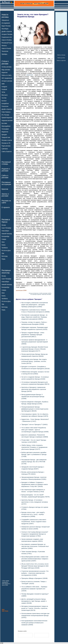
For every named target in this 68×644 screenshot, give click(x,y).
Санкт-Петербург (6, 228)
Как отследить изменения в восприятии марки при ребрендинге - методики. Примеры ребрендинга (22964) (35, 305)
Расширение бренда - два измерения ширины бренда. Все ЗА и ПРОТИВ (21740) (34, 462)
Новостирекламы (5, 16)
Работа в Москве (61, 55)
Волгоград (5, 256)
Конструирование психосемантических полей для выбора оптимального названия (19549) (34, 623)
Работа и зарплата (61, 61)
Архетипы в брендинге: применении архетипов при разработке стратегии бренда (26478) (34, 389)
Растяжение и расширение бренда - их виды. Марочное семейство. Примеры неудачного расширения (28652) (34, 317)
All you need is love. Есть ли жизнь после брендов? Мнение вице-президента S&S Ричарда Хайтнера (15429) (35, 566)
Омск (3, 242)
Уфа (3, 253)
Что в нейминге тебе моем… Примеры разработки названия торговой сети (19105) (34, 589)
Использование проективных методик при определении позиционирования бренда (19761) (35, 615)
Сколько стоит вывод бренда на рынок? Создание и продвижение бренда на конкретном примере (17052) (35, 534)
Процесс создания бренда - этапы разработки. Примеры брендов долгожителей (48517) (33, 335)
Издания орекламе (6, 170)
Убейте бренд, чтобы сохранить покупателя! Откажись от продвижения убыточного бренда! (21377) (34, 447)
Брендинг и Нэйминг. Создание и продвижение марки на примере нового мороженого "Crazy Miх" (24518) (35, 484)
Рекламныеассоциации (6, 183)
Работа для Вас (61, 58)
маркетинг (30, 75)
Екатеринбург (5, 236)
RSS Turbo (5, 611)
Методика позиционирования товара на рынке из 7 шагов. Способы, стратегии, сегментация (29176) (35, 608)
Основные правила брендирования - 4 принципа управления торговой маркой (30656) (35, 342)
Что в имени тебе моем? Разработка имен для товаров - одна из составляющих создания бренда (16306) (35, 430)
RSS (3, 610)
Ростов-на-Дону (6, 251)
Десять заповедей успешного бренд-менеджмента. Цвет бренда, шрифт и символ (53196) (34, 601)
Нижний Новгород (7, 234)
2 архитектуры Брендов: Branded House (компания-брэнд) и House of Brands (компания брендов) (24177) (35, 349)
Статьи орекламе (5, 62)
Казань (4, 245)
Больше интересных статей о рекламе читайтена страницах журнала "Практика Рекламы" (40, 294)
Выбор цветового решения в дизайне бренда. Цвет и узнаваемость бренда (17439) (34, 454)
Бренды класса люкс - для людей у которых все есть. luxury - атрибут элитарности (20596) (33, 514)
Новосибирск (5, 231)
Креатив (5, 189)
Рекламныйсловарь (6, 163)
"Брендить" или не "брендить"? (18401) (34, 424)
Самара (4, 239)
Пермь (3, 259)
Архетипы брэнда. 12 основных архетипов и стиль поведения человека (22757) (35, 502)
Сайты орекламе (5, 177)
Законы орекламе (5, 195)
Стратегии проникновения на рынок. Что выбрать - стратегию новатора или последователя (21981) (35, 573)
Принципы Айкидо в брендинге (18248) (34, 578)
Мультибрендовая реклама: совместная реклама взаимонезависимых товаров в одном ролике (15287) (35, 559)
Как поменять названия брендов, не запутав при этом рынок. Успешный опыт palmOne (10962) (35, 546)
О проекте (6, 207)
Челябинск (5, 248)
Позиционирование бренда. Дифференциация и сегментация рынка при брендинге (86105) (35, 409)
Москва (4, 225)
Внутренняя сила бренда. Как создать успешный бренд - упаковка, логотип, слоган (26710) (34, 361)
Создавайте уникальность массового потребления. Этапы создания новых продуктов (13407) (34, 522)
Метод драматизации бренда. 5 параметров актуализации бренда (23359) (33, 396)
